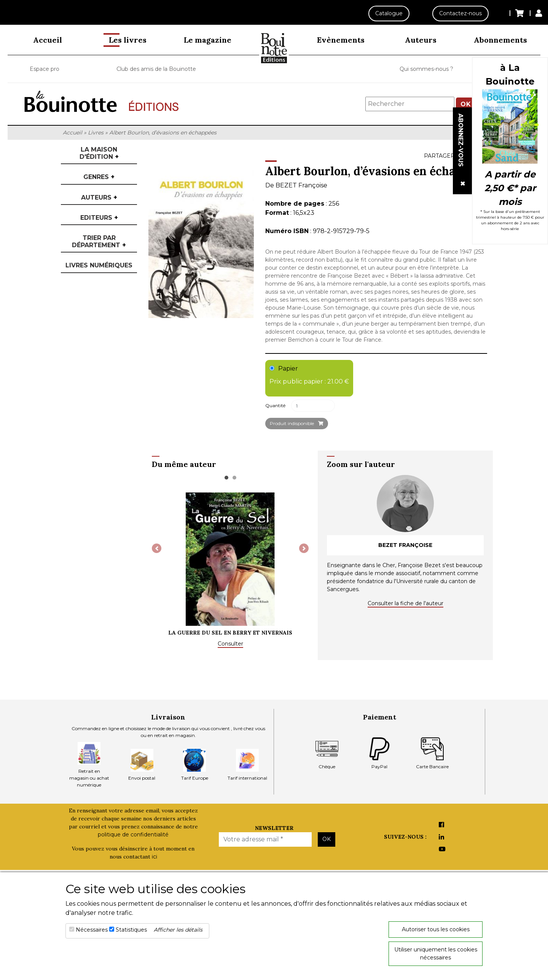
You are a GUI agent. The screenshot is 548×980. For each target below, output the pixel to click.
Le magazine (208, 40)
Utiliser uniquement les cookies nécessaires (436, 954)
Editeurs (99, 218)
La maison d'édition (99, 153)
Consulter (230, 644)
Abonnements (500, 40)
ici (155, 857)
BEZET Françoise (301, 185)
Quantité (275, 405)
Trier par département (99, 241)
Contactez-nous (459, 13)
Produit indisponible (297, 423)
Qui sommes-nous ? (426, 69)
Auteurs (421, 40)
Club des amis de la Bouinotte (156, 69)
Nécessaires (92, 930)
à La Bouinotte (510, 74)
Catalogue (385, 13)
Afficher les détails (178, 930)
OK (327, 839)
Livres (96, 133)
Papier (309, 376)
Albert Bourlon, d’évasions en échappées (163, 133)
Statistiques (131, 930)
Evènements (341, 40)
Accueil (48, 40)
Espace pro (45, 69)
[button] (157, 548)
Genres (99, 177)
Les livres (128, 40)
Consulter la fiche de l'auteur (405, 603)
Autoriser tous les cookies (436, 929)
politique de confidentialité (133, 835)
